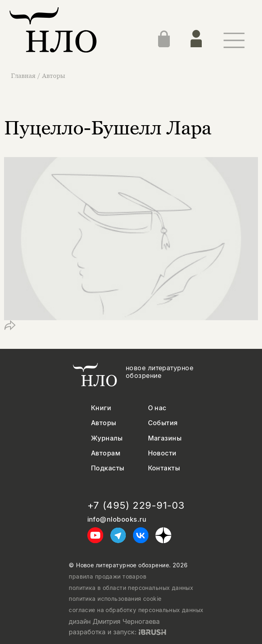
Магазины (165, 438)
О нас (157, 408)
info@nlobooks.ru (117, 519)
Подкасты (108, 468)
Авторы (54, 76)
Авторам (106, 453)
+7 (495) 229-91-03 (136, 506)
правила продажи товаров (108, 577)
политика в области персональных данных (131, 588)
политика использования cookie (115, 599)
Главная (24, 76)
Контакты (164, 468)
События (163, 423)
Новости (162, 453)
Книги (101, 408)
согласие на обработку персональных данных (136, 610)
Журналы (107, 438)
